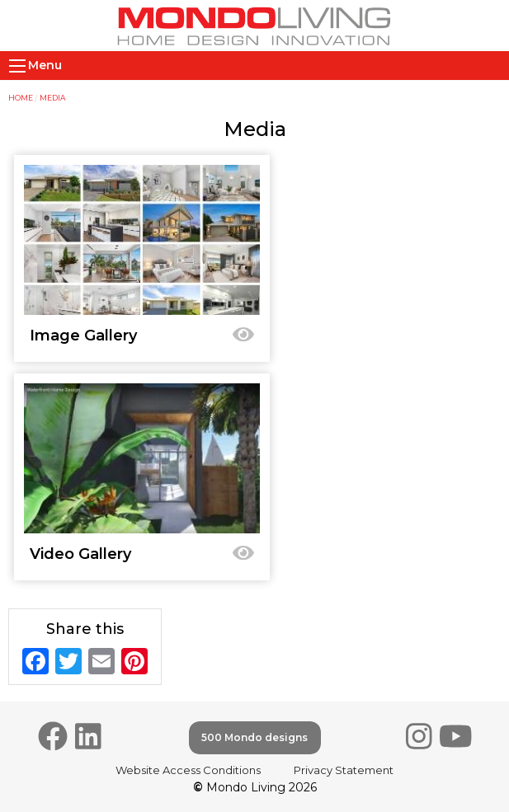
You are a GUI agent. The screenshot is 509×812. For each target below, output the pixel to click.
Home (21, 98)
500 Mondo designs (254, 737)
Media (52, 98)
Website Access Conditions (188, 770)
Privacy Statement (344, 770)
